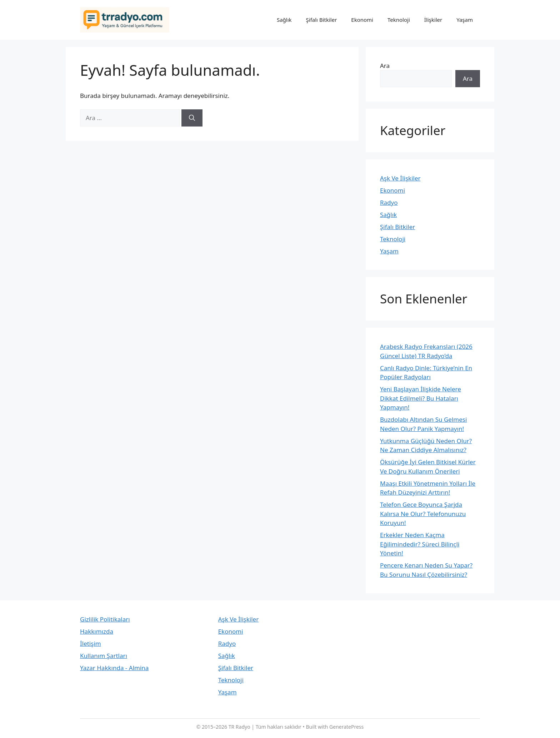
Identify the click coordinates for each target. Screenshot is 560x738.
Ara (385, 66)
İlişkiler (433, 20)
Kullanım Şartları (104, 656)
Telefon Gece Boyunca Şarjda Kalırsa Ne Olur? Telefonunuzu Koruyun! (423, 514)
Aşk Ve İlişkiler (400, 178)
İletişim (91, 643)
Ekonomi (362, 20)
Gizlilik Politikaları (105, 619)
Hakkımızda (97, 631)
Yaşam (465, 20)
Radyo (389, 202)
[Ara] (192, 118)
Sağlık (284, 20)
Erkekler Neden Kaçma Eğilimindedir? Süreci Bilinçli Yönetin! (420, 544)
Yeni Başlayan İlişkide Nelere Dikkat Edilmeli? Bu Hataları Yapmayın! (421, 398)
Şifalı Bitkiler (322, 20)
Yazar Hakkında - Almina (114, 668)
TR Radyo (239, 727)
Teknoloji (399, 20)
